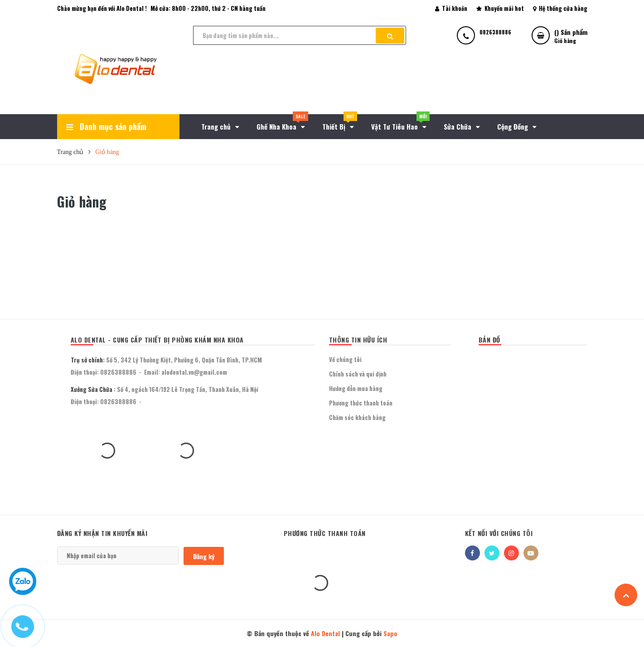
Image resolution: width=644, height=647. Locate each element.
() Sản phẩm (571, 36)
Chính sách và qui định (358, 374)
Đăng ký (204, 556)
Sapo (390, 633)
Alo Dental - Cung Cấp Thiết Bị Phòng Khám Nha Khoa (157, 340)
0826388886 (118, 372)
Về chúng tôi (345, 359)
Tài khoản (451, 8)
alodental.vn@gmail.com (194, 372)
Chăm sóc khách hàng (357, 417)
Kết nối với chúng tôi (499, 533)
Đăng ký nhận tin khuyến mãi (102, 533)
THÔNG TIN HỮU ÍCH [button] (358, 340)
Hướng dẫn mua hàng (356, 388)
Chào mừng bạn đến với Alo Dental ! (102, 8)
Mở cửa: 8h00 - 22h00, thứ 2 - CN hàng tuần (208, 8)
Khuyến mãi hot (500, 8)
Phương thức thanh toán (361, 403)
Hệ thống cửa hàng (560, 8)
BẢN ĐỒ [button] (489, 340)
